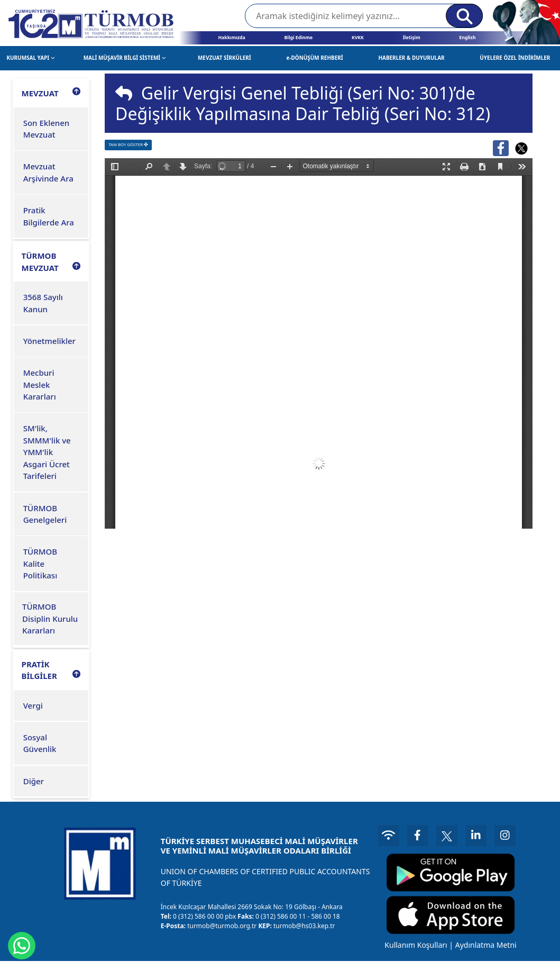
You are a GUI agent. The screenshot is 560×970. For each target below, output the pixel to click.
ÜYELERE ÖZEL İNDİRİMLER (515, 58)
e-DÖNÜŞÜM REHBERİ (314, 58)
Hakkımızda (231, 38)
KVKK (358, 38)
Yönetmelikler (49, 341)
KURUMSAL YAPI (30, 58)
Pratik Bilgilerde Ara (49, 216)
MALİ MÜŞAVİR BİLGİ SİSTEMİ (125, 58)
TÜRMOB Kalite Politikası (40, 563)
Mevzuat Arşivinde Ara (48, 172)
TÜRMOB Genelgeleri (45, 514)
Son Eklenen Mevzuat (47, 129)
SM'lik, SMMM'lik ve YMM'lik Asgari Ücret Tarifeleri (47, 452)
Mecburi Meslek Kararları (40, 384)
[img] (124, 93)
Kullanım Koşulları (416, 945)
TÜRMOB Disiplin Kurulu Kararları (50, 618)
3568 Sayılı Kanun (43, 303)
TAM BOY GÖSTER (128, 144)
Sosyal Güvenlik (40, 743)
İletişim (412, 38)
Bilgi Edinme (299, 38)
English (467, 38)
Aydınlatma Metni (486, 945)
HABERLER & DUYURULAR (411, 58)
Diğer (34, 781)
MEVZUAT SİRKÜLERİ (224, 58)
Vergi (33, 705)
